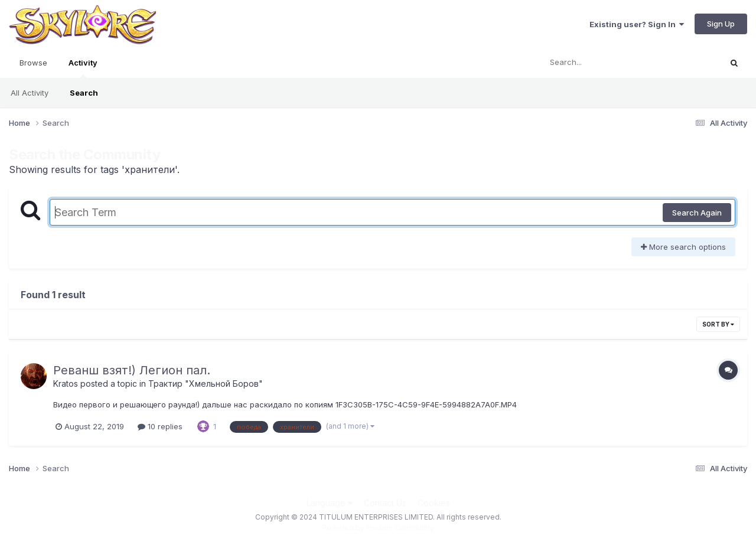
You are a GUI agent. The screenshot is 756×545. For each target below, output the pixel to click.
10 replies (160, 426)
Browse (33, 63)
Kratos (66, 384)
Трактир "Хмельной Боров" (206, 384)
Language (330, 503)
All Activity (30, 93)
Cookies (434, 503)
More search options (683, 247)
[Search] (599, 63)
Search (84, 93)
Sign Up (721, 24)
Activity (83, 68)
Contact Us (385, 503)
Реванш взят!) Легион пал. (132, 370)
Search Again (697, 213)
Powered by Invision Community (378, 528)
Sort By (718, 324)
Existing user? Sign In (637, 24)
